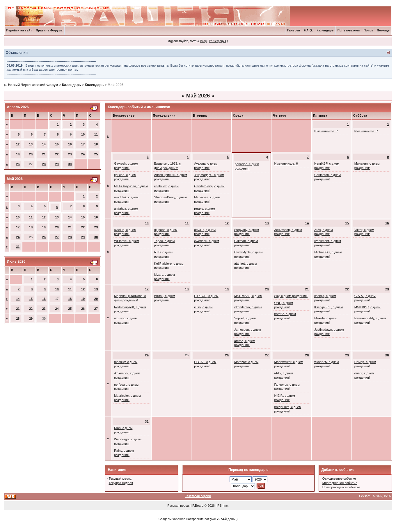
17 (83, 144)
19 (18, 154)
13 (31, 144)
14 (44, 144)
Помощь (383, 30)
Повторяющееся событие (341, 487)
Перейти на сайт (19, 30)
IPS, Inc (222, 506)
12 (18, 144)
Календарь (325, 30)
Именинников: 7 (326, 131)
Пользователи (349, 30)
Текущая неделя (121, 483)
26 (18, 164)
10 (83, 134)
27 (57, 237)
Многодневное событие (340, 483)
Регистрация (217, 41)
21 (44, 154)
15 (57, 144)
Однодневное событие (339, 478)
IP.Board (197, 506)
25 (96, 154)
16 (70, 144)
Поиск (369, 30)
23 (70, 154)
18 (96, 144)
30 (70, 164)
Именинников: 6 (286, 163)
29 (57, 164)
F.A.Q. (308, 30)
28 (44, 164)
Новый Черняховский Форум (33, 85)
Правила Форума (49, 30)
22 (57, 154)
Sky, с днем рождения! (291, 296)
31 (18, 247)
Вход (204, 41)
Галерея (294, 30)
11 (96, 134)
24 (83, 154)
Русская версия (179, 506)
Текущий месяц (120, 478)
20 (31, 154)
